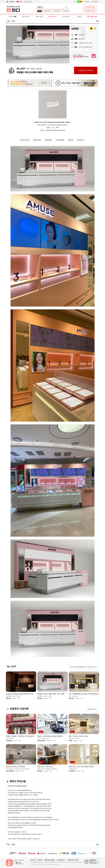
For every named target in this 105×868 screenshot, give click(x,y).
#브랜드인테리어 (25, 140)
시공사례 (12, 17)
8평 (50, 698)
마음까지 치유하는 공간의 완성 (16, 767)
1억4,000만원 (41, 740)
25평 (50, 771)
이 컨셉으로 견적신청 (86, 70)
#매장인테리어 (37, 140)
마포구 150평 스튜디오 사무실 (78, 736)
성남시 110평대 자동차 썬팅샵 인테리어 (50, 736)
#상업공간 (71, 140)
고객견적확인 (95, 2)
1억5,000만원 (10, 771)
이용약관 (40, 860)
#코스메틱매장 (60, 140)
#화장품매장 (48, 140)
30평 (83, 771)
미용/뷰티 (14, 698)
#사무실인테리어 (57, 11)
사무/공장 (76, 741)
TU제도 (79, 17)
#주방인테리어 (66, 11)
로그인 (75, 2)
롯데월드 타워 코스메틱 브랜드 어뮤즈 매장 (51, 694)
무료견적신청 (52, 17)
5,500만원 (9, 740)
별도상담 (8, 698)
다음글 (13, 21)
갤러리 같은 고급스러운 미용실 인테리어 (81, 767)
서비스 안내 (39, 17)
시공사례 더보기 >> (92, 709)
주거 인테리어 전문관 (90, 7)
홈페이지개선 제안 (73, 860)
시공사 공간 (66, 17)
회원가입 (87, 2)
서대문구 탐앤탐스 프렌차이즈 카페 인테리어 (20, 736)
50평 (22, 771)
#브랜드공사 (81, 140)
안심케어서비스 (61, 860)
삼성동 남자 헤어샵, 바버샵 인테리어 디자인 (20, 694)
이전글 (8, 21)
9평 (82, 698)
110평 (54, 741)
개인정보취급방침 (50, 860)
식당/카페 (15, 741)
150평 (80, 741)
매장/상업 (49, 741)
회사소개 (33, 860)
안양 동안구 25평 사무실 (45, 767)
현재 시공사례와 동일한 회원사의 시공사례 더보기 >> (84, 667)
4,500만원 (72, 771)
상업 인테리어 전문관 (90, 11)
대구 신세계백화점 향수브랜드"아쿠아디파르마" (84, 694)
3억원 (70, 740)
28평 (19, 698)
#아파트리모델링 (47, 11)
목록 (97, 21)
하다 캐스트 (26, 17)
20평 (20, 741)
